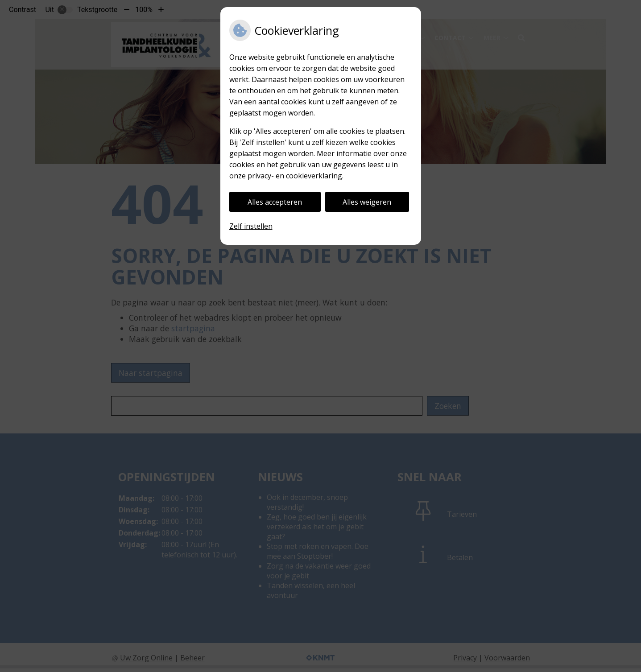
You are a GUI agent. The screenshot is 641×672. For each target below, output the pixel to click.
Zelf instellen (251, 226)
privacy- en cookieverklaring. (296, 176)
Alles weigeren (367, 202)
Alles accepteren (275, 202)
